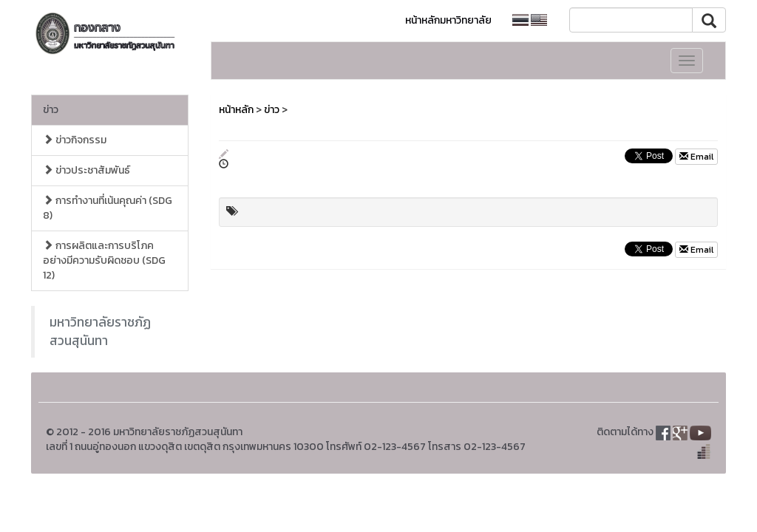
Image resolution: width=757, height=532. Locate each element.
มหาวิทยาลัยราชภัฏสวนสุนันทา (100, 331)
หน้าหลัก (236, 110)
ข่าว (51, 110)
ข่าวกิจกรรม (75, 140)
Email (696, 157)
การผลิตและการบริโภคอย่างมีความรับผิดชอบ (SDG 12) (104, 260)
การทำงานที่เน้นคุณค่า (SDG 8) (108, 208)
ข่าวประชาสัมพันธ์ (86, 170)
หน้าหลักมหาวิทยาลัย (448, 20)
